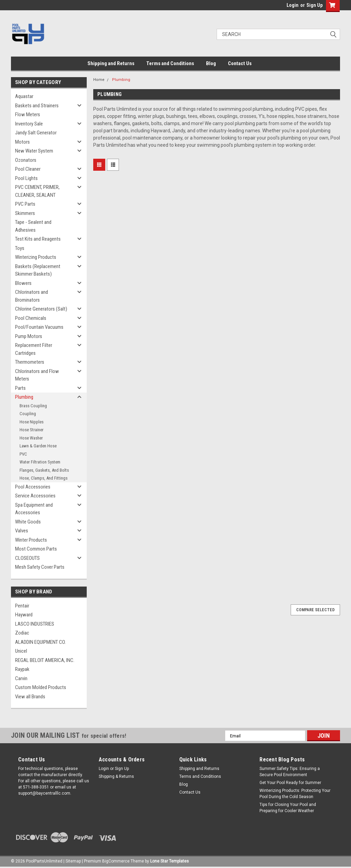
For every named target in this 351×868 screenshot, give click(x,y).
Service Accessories (35, 496)
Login (293, 5)
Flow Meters (28, 114)
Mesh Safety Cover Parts (40, 567)
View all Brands (30, 697)
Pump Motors (29, 336)
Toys (20, 248)
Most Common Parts (36, 549)
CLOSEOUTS (27, 558)
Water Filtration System (40, 462)
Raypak (22, 669)
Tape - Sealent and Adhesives (33, 226)
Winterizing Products (36, 257)
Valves (22, 531)
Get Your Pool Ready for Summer (290, 783)
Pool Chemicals (31, 318)
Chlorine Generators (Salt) (41, 309)
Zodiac (22, 633)
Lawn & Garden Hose (38, 446)
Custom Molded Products (41, 687)
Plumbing (24, 397)
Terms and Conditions (170, 63)
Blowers (23, 283)
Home (99, 80)
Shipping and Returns (111, 63)
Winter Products (31, 540)
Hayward (24, 615)
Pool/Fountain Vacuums (39, 327)
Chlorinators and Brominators (32, 296)
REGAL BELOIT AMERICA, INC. (45, 660)
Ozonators (26, 160)
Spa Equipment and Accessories (34, 509)
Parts (20, 388)
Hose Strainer (32, 430)
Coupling (28, 414)
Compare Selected (315, 610)
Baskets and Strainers (37, 106)
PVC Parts (25, 204)
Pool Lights (26, 178)
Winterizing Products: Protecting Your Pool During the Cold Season (295, 794)
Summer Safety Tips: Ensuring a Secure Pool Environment (290, 772)
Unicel (21, 651)
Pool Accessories (33, 487)
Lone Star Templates (170, 861)
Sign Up (314, 5)
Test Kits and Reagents (38, 239)
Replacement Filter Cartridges (34, 349)
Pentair (22, 606)
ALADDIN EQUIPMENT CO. (40, 642)
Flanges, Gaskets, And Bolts (44, 470)
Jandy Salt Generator (36, 133)
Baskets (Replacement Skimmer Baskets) (38, 270)
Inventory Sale (29, 124)
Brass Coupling (33, 406)
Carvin (21, 678)
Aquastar (24, 96)
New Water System (34, 151)
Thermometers (30, 362)
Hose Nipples (32, 422)
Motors (22, 142)
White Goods (28, 522)
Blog (211, 63)
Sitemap (73, 861)
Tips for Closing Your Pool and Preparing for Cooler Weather (288, 808)
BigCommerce (116, 861)
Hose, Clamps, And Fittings (44, 478)
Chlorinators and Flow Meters (37, 375)
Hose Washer (31, 438)
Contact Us (240, 63)
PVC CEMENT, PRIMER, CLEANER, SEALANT (37, 191)
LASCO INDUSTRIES (35, 624)
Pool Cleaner (28, 169)
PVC (23, 454)
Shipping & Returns (116, 776)
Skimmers (25, 213)
